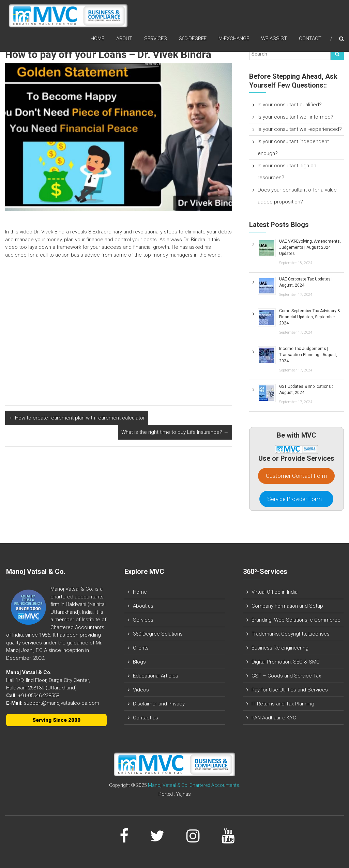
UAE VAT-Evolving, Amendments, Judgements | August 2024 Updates (310, 247)
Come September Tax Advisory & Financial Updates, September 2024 (309, 317)
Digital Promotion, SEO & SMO (286, 662)
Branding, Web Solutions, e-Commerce (296, 620)
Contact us (146, 718)
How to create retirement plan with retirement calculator (77, 418)
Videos (141, 690)
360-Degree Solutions (158, 634)
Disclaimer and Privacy (159, 704)
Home (97, 39)
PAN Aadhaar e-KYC (274, 718)
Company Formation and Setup (287, 606)
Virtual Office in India (275, 592)
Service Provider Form (297, 499)
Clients (141, 648)
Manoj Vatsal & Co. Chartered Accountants (194, 785)
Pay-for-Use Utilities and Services (290, 690)
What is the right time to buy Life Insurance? (175, 432)
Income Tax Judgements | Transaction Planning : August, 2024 (308, 355)
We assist (274, 39)
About (124, 39)
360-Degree (193, 39)
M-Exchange (234, 39)
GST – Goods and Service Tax (286, 676)
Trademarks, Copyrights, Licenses (291, 634)
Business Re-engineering (280, 648)
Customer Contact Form (297, 476)
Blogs (139, 662)
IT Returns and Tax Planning (283, 704)
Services (156, 39)
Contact (310, 39)
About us (143, 606)
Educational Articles (156, 676)
